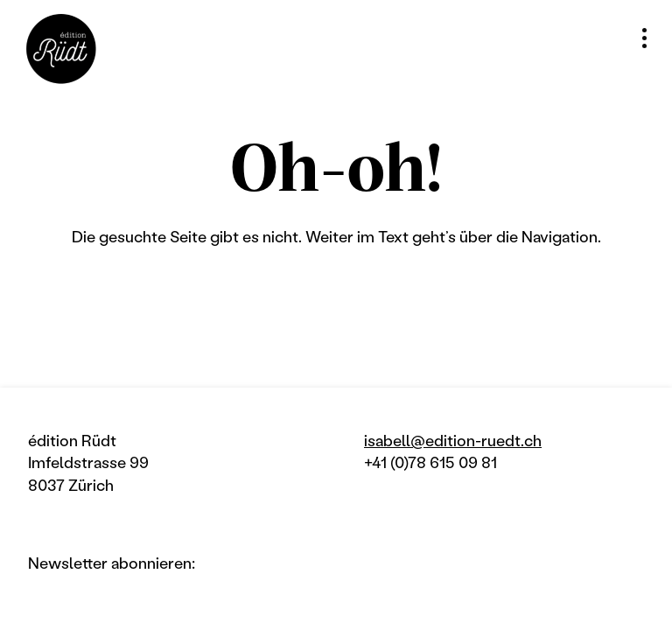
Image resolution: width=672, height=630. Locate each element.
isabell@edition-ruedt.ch (453, 440)
